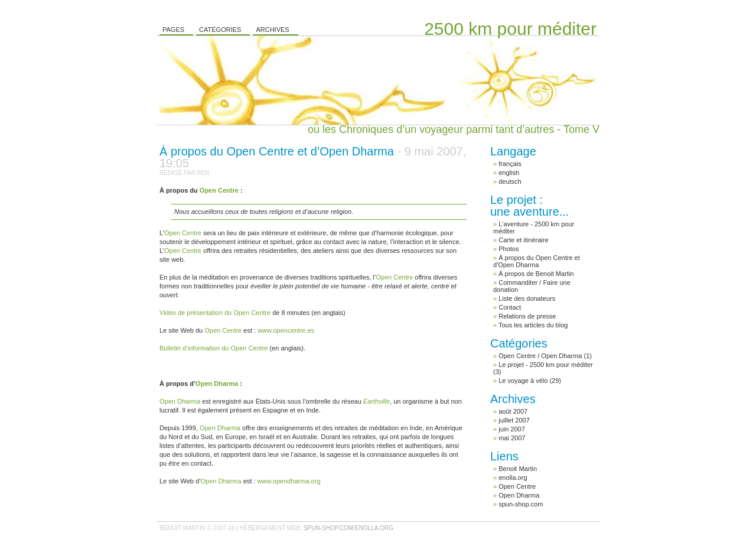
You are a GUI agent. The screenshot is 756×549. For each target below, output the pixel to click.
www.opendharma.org (289, 481)
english (509, 173)
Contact (510, 307)
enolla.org (513, 477)
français (510, 164)
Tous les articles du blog (533, 325)
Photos (509, 249)
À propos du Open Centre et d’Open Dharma (313, 157)
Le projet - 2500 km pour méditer (546, 365)
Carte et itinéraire (523, 240)
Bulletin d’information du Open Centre (214, 348)
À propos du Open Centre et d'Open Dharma (537, 261)
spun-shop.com (521, 504)
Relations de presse (527, 316)
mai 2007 (512, 438)
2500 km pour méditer (510, 29)
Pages (173, 30)
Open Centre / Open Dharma (540, 356)
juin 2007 (512, 429)
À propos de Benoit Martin (536, 274)
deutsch (510, 181)
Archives (272, 30)
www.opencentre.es (286, 330)
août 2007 (513, 411)
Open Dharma (519, 495)
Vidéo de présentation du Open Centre (215, 313)
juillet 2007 (514, 420)
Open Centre (517, 486)
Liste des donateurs (527, 298)
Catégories (220, 30)
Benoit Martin (518, 469)
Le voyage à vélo (523, 381)
